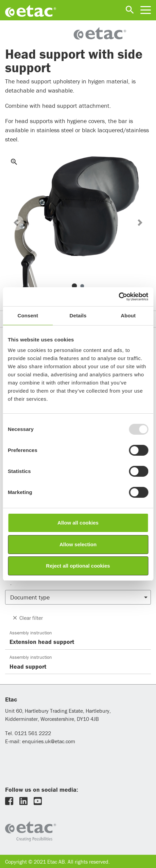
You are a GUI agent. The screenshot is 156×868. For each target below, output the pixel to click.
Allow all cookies (78, 523)
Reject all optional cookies (78, 566)
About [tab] (128, 315)
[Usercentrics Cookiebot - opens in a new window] (118, 297)
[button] (16, 223)
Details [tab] (78, 315)
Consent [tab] (28, 315)
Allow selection (78, 544)
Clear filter (27, 618)
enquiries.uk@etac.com (49, 741)
